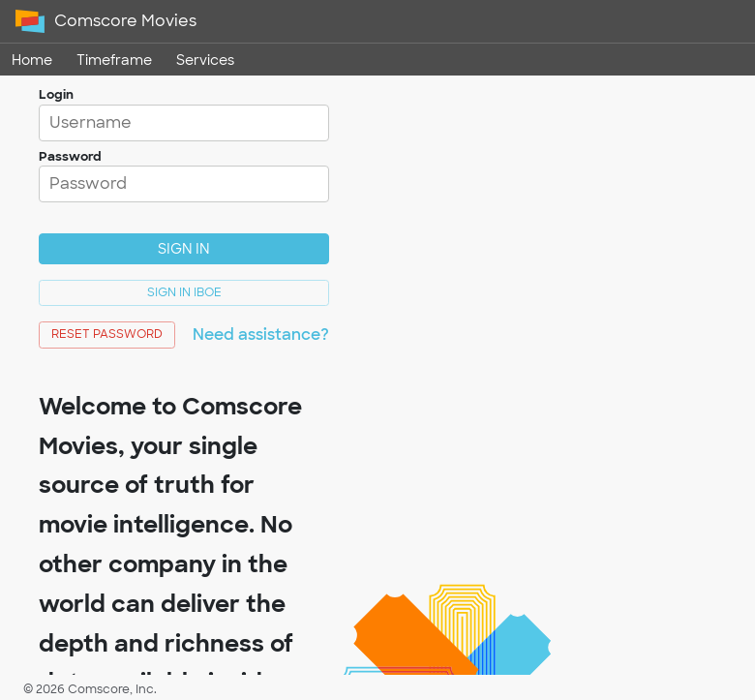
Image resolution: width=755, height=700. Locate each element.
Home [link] (32, 60)
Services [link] (205, 60)
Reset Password (107, 334)
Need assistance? (261, 335)
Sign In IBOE (184, 292)
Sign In (184, 249)
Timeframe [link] (114, 60)
